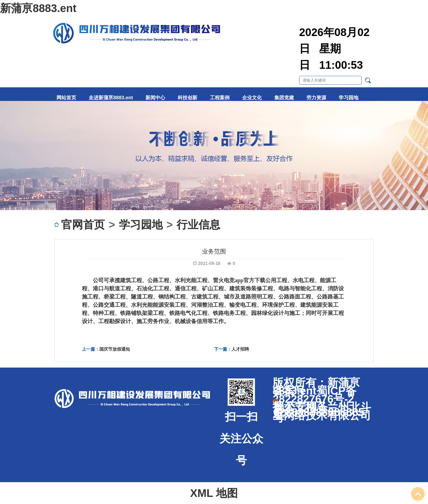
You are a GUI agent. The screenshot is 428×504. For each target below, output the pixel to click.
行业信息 (198, 225)
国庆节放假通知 (115, 349)
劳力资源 (316, 98)
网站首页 (66, 98)
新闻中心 (155, 98)
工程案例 (220, 98)
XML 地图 (214, 493)
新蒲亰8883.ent (38, 8)
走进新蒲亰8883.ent (111, 98)
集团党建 (284, 98)
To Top (418, 494)
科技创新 (188, 98)
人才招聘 (240, 349)
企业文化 (252, 98)
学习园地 (349, 98)
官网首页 (83, 225)
